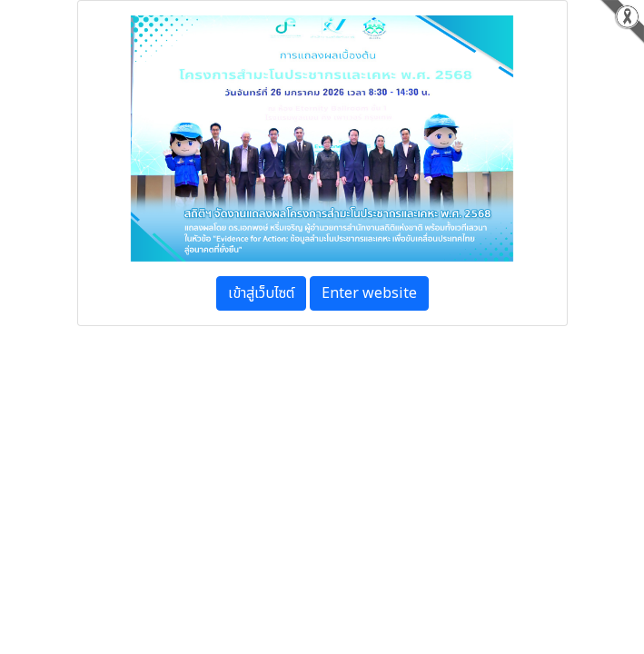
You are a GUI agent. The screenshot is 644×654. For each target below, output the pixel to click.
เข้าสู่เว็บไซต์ (261, 293)
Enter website (369, 293)
